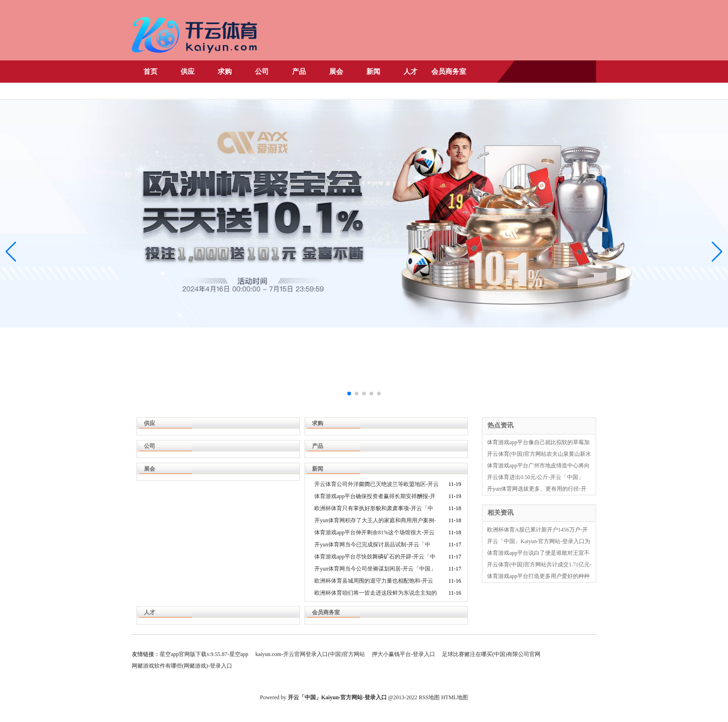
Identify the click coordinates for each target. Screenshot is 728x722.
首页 (150, 72)
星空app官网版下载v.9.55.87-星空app (204, 654)
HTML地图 (455, 697)
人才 (410, 72)
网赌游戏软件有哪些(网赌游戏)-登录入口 (182, 666)
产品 (299, 72)
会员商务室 (449, 72)
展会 (336, 72)
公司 (262, 72)
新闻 (373, 72)
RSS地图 (429, 697)
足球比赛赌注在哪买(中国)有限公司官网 (491, 654)
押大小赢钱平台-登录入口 (403, 654)
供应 (188, 72)
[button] (717, 252)
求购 (225, 72)
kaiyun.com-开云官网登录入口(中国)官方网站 (310, 654)
